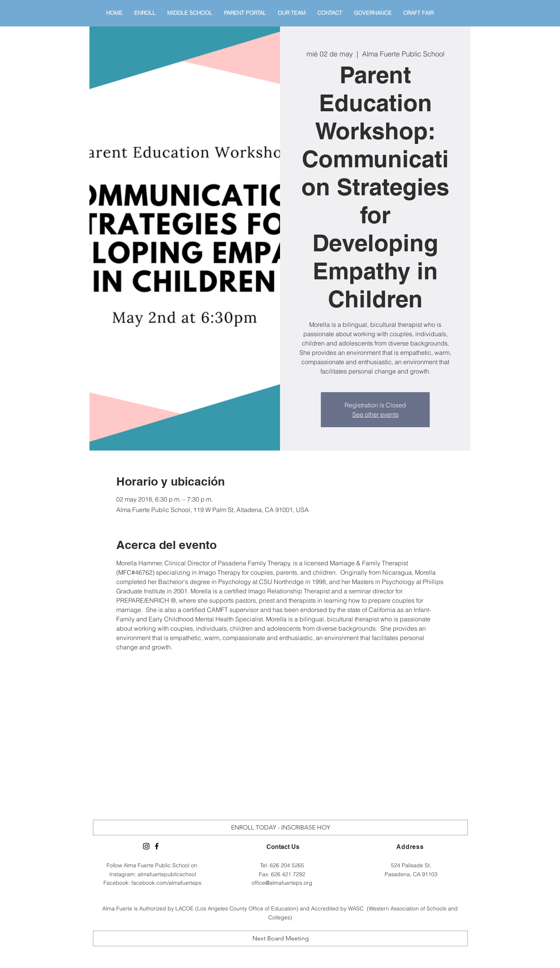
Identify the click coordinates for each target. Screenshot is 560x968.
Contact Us (283, 847)
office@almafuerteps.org (282, 883)
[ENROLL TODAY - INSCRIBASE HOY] (280, 828)
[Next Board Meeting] (280, 938)
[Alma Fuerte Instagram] (146, 846)
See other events (375, 414)
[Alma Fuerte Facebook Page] (157, 846)
